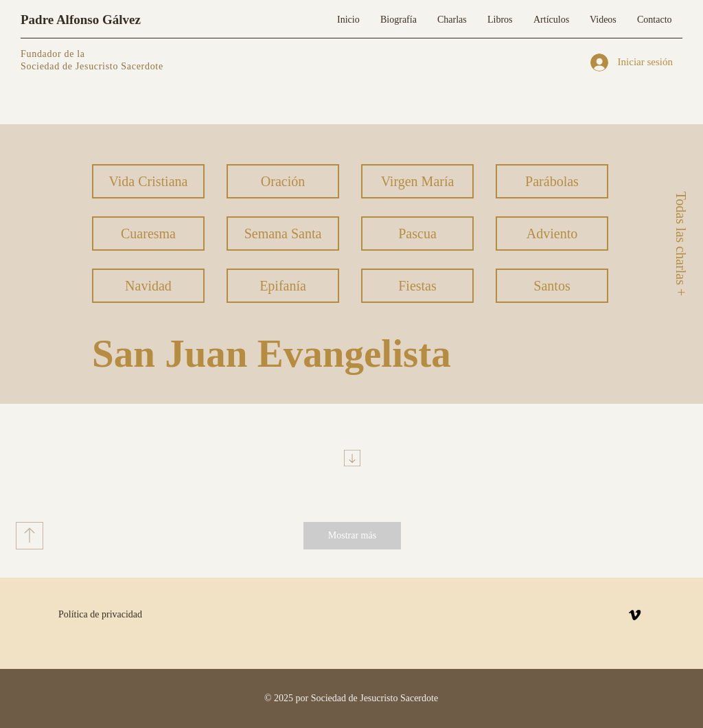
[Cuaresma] (148, 234)
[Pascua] (417, 234)
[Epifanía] (283, 286)
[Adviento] (552, 234)
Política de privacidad (100, 614)
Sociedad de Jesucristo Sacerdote (92, 66)
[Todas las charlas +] (680, 243)
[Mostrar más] (352, 536)
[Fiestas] (417, 286)
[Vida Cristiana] (148, 181)
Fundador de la (53, 54)
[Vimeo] (635, 615)
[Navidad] (148, 286)
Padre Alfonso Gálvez (81, 20)
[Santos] (552, 286)
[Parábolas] (552, 181)
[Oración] (283, 181)
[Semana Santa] (283, 234)
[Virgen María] (417, 181)
